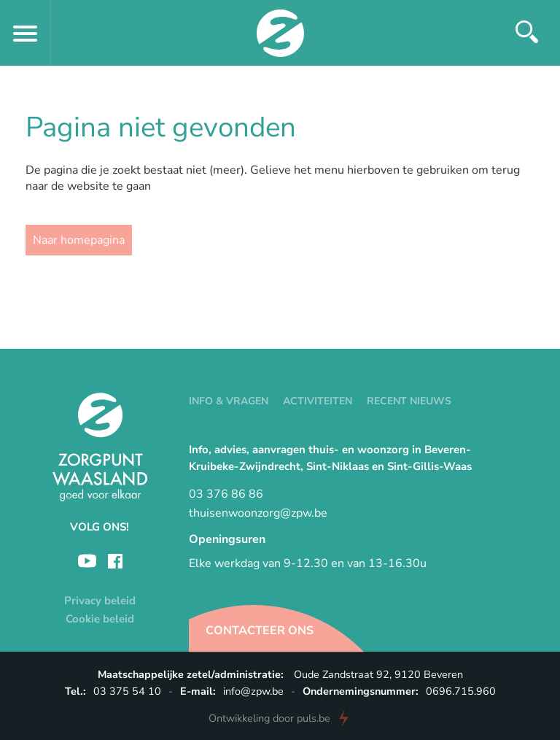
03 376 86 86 (226, 494)
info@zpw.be (253, 691)
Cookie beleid (100, 619)
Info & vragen (229, 401)
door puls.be (269, 718)
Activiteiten (318, 401)
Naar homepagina (79, 240)
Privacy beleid (100, 601)
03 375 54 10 (127, 691)
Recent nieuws (409, 401)
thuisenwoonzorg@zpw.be (258, 513)
